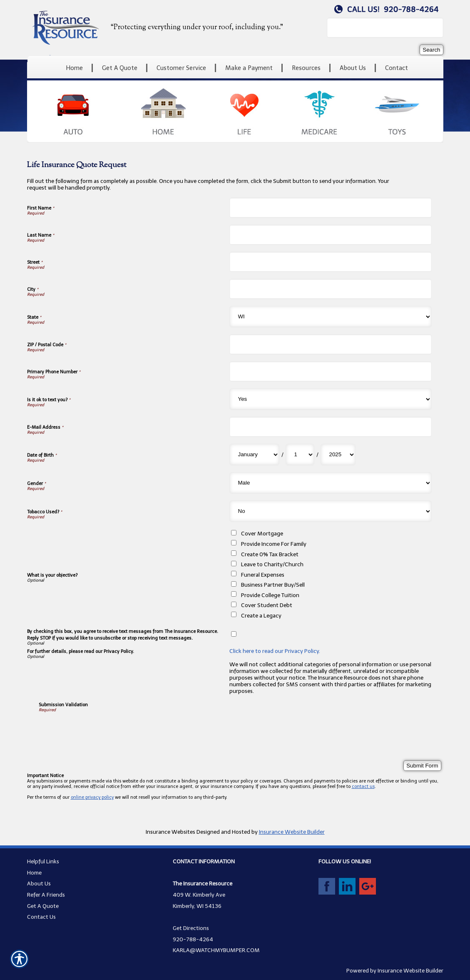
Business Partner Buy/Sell (273, 585)
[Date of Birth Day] (300, 455)
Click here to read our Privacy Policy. (275, 651)
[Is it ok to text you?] (331, 399)
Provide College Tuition (270, 595)
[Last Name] (331, 235)
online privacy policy (92, 797)
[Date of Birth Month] (254, 455)
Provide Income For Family (274, 544)
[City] (331, 289)
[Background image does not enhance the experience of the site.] (235, 68)
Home (34, 872)
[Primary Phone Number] (331, 371)
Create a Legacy (261, 615)
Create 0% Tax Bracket (270, 554)
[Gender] (331, 483)
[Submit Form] (422, 766)
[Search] (431, 50)
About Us (39, 883)
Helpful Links (43, 861)
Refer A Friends (46, 895)
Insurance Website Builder (292, 832)
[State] (331, 317)
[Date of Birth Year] (338, 455)
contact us (363, 786)
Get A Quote (43, 906)
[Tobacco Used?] (331, 511)
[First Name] (331, 208)
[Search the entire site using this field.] (385, 28)
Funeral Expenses (263, 575)
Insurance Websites (170, 832)
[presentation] (102, 729)
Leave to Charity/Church (272, 564)
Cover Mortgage (262, 533)
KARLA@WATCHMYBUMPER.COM (216, 950)
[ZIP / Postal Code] (331, 344)
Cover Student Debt (267, 605)
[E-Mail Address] (331, 427)
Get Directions (191, 928)
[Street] (331, 262)
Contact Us (41, 917)
